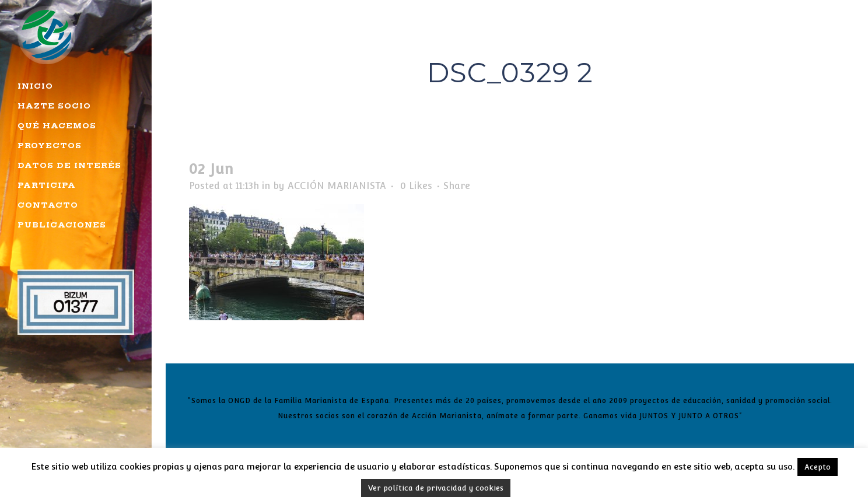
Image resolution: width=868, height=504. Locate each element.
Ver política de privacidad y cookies (436, 488)
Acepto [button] (818, 467)
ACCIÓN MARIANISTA (337, 186)
